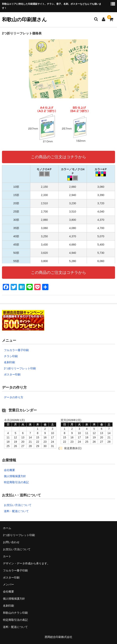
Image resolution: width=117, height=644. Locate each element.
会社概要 (9, 470)
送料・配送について (16, 511)
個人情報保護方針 (15, 476)
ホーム (7, 528)
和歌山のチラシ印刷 (15, 613)
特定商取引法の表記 (16, 482)
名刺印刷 (9, 362)
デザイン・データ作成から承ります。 (26, 563)
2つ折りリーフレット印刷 (20, 368)
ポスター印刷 (12, 374)
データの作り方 (14, 397)
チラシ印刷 (11, 356)
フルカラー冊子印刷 (16, 350)
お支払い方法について (18, 505)
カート (7, 556)
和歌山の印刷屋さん (24, 19)
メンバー (8, 584)
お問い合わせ (11, 542)
